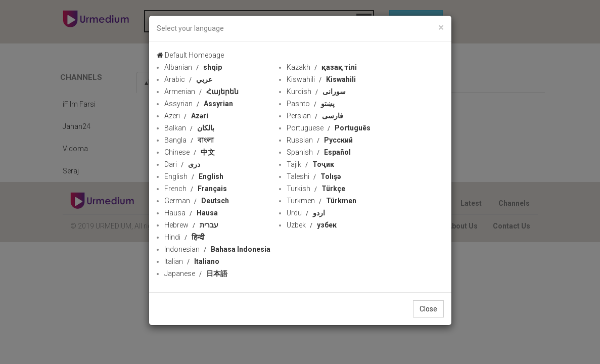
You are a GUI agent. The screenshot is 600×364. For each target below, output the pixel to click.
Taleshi (314, 176)
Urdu (306, 213)
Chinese (190, 152)
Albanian (193, 67)
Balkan (189, 128)
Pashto (311, 104)
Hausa (191, 213)
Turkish (316, 189)
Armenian (201, 92)
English (194, 176)
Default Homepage (190, 55)
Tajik (310, 164)
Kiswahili (321, 79)
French (196, 189)
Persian (315, 116)
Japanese (196, 274)
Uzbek (312, 225)
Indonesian (217, 249)
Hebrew (191, 225)
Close (428, 309)
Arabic (188, 79)
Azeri (186, 116)
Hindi (184, 237)
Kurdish (316, 92)
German (197, 201)
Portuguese (329, 128)
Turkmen (321, 201)
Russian (320, 140)
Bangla (189, 140)
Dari (182, 164)
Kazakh (322, 67)
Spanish (319, 152)
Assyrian (199, 104)
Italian (192, 261)
